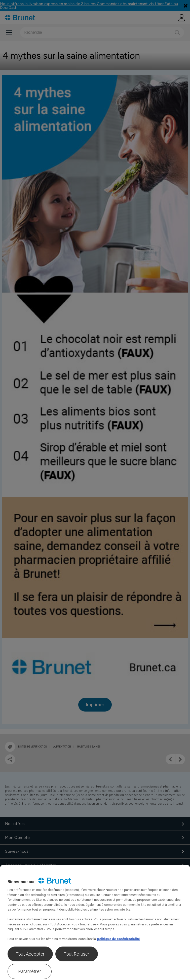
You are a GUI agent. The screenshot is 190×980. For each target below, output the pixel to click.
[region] (95, 922)
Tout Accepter (30, 954)
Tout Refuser (77, 954)
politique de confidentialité (119, 939)
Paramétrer (30, 971)
